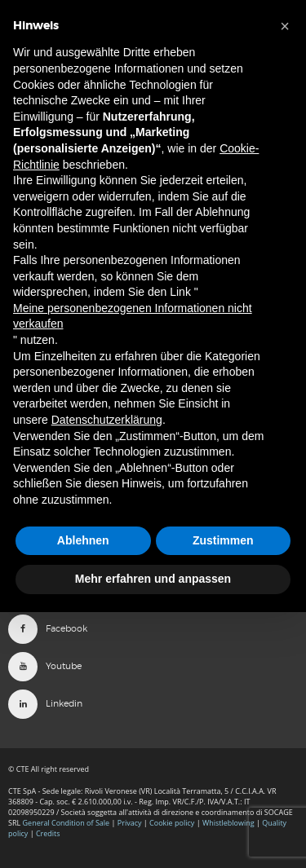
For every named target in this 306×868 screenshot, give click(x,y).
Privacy (130, 823)
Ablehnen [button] (83, 540)
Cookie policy (172, 823)
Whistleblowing (229, 823)
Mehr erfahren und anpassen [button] (153, 579)
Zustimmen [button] (223, 540)
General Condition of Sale (67, 823)
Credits (48, 833)
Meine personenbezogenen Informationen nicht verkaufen (133, 316)
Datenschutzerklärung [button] (107, 420)
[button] (285, 26)
